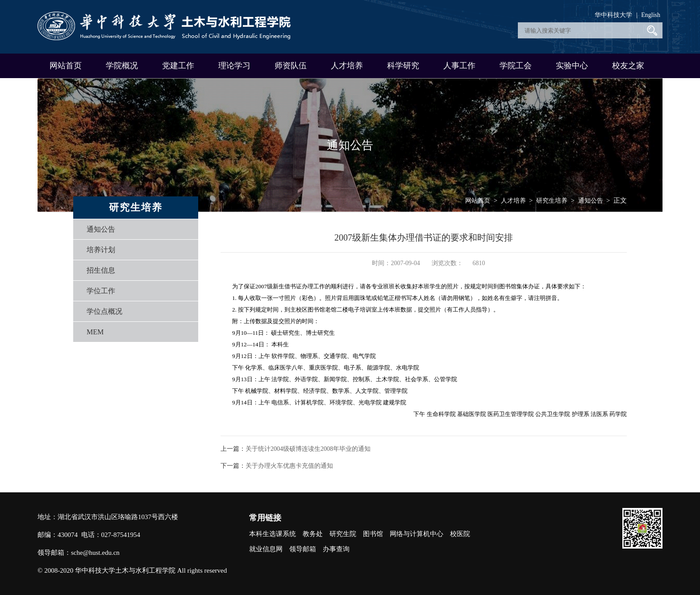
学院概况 (122, 66)
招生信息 (101, 270)
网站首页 (66, 66)
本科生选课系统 (273, 534)
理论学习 (234, 66)
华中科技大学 (613, 15)
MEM (95, 332)
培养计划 (101, 250)
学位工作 (101, 291)
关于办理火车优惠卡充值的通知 (289, 466)
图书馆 (373, 534)
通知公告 (101, 229)
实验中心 (572, 66)
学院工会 (516, 66)
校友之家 (628, 66)
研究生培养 (552, 201)
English (651, 15)
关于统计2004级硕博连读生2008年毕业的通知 (308, 449)
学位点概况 (104, 311)
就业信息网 (266, 549)
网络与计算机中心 (417, 534)
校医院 (460, 534)
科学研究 (403, 66)
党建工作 (178, 66)
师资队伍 (291, 66)
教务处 (313, 534)
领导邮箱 (303, 549)
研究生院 (343, 534)
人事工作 (459, 66)
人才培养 (347, 66)
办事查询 (336, 549)
